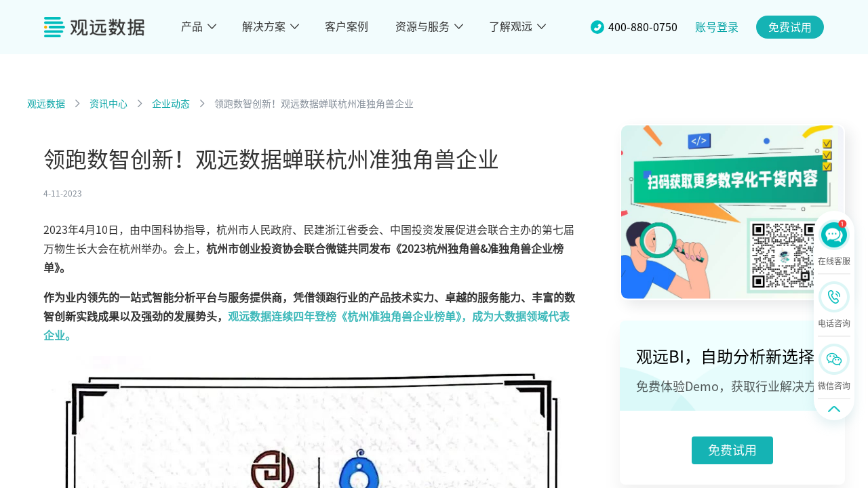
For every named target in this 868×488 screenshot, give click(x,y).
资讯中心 (108, 104)
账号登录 (717, 27)
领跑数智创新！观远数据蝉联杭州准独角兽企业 (314, 104)
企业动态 (171, 104)
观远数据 (46, 104)
